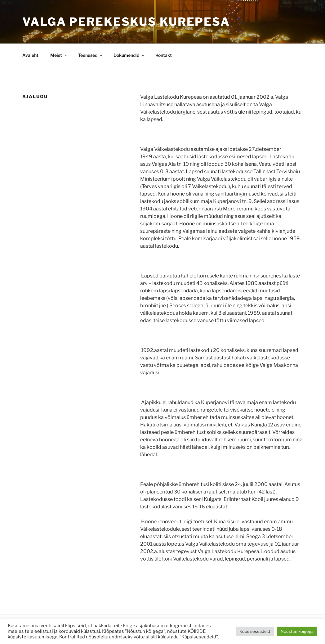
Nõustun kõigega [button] (297, 631)
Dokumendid (129, 55)
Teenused (91, 55)
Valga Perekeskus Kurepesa (126, 22)
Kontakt (164, 55)
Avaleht (30, 55)
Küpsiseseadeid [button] (255, 631)
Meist (59, 55)
